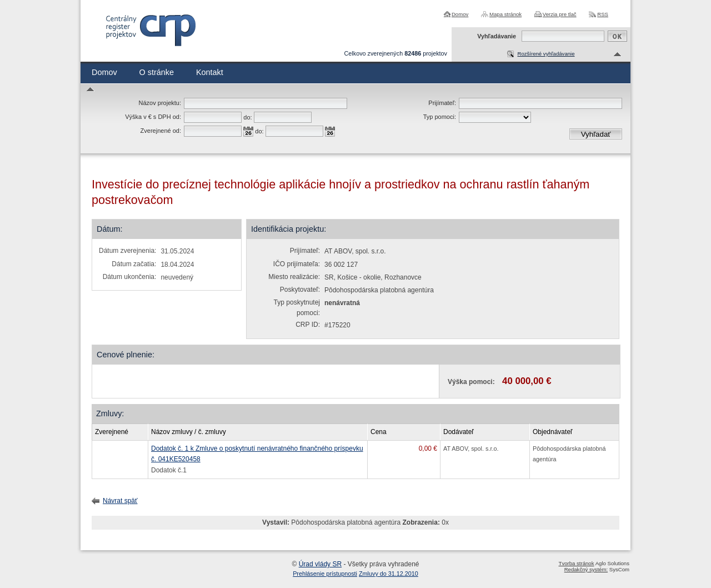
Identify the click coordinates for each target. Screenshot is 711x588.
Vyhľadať (596, 134)
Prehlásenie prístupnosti (325, 574)
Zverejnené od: (161, 131)
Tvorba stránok (577, 563)
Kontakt (210, 72)
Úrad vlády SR (320, 564)
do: (247, 117)
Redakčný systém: (586, 569)
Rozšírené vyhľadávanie (546, 54)
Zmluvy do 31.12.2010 (389, 574)
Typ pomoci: (440, 117)
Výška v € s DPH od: (153, 117)
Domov (460, 14)
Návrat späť (120, 501)
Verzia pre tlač (560, 14)
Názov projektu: (160, 103)
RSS (603, 14)
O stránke (157, 72)
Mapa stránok (505, 14)
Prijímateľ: (442, 103)
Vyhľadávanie (497, 36)
